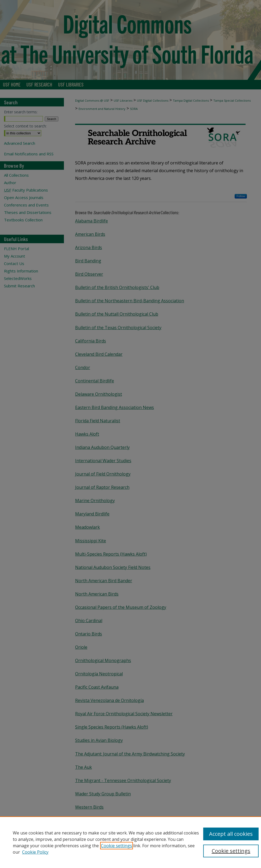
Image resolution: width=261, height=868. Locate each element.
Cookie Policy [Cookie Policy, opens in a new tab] (35, 852)
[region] (130, 842)
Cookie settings (117, 846)
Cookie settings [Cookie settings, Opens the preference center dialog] (231, 851)
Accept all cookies (231, 834)
